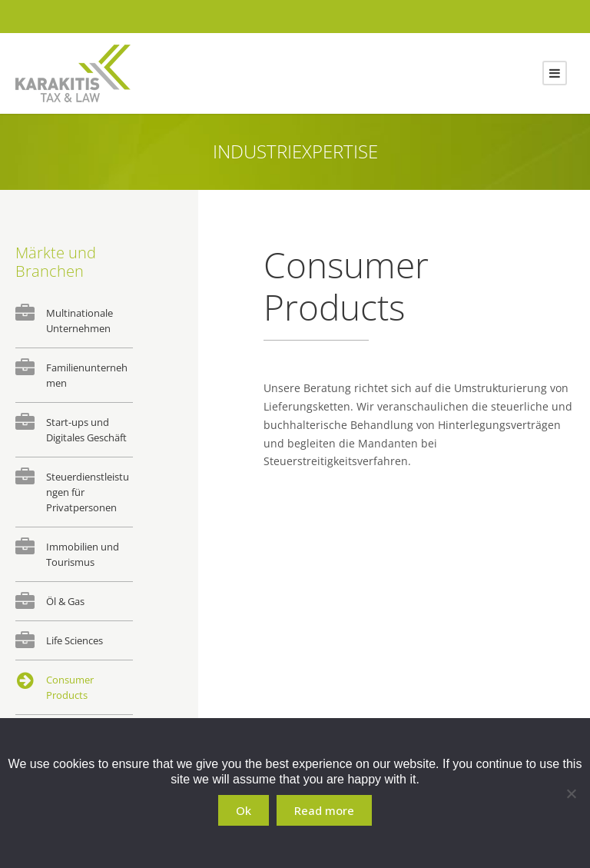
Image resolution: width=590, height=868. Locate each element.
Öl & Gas (65, 601)
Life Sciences (75, 640)
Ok (244, 810)
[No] (571, 793)
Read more (324, 810)
